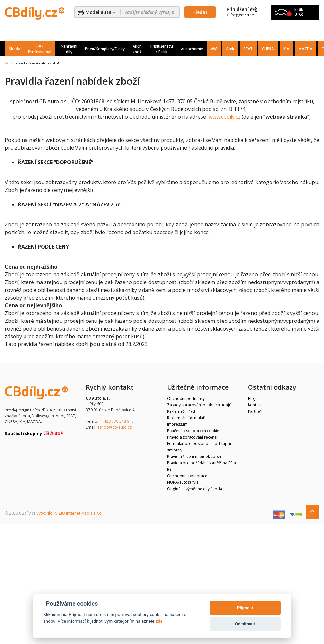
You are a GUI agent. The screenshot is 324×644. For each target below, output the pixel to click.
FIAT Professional (40, 49)
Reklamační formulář (186, 418)
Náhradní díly (69, 49)
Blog (252, 398)
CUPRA (268, 49)
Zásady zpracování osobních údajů (199, 405)
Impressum (177, 424)
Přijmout (245, 608)
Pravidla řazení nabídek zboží (194, 456)
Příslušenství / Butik (162, 49)
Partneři (255, 411)
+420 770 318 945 (118, 421)
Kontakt (255, 405)
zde (159, 621)
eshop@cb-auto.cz (114, 427)
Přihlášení (242, 10)
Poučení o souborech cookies (194, 431)
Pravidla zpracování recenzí (192, 437)
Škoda (15, 49)
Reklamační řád (181, 411)
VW (214, 49)
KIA (286, 49)
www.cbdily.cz (225, 117)
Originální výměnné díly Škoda (195, 489)
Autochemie (192, 49)
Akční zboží (137, 49)
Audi (230, 49)
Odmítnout (245, 624)
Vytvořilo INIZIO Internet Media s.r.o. (69, 513)
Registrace (242, 15)
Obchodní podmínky (186, 398)
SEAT (248, 49)
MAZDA (305, 49)
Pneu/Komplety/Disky (105, 49)
